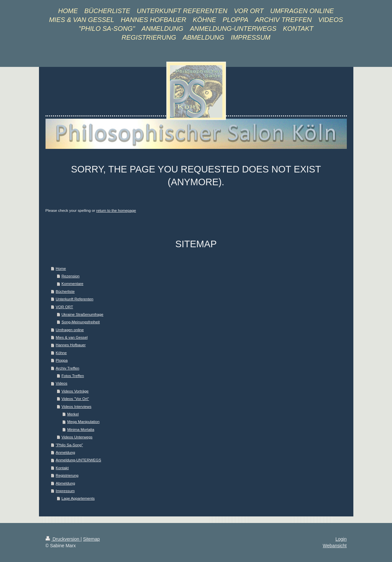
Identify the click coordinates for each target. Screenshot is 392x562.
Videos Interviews (76, 406)
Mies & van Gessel (72, 337)
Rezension (71, 276)
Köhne (61, 353)
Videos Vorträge (75, 391)
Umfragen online (70, 330)
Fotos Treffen (73, 376)
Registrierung (67, 475)
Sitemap (92, 539)
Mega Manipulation (83, 421)
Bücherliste (65, 291)
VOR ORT (64, 307)
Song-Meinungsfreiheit (81, 322)
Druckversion (63, 539)
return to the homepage (116, 210)
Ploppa (62, 360)
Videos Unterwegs (77, 437)
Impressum (65, 491)
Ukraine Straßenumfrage (83, 314)
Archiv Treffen (67, 368)
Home (61, 268)
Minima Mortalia (81, 429)
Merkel (73, 414)
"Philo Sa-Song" (69, 445)
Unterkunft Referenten (75, 299)
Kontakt (62, 468)
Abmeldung (65, 483)
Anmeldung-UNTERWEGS (78, 460)
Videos (62, 383)
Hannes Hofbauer (71, 345)
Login (341, 539)
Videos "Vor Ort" (75, 399)
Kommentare (73, 283)
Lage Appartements (78, 498)
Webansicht (335, 546)
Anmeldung (65, 452)
